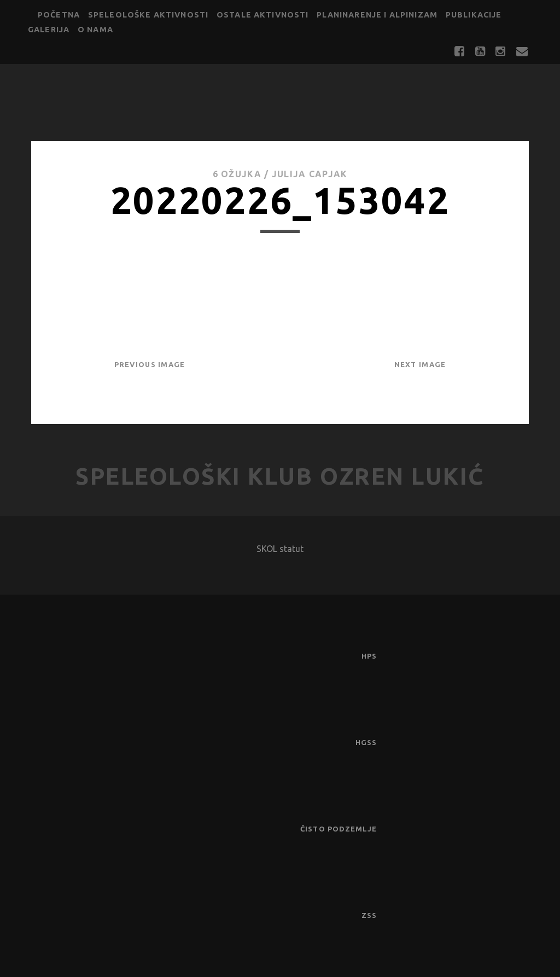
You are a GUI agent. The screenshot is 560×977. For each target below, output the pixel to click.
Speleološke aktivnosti (148, 15)
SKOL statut (280, 549)
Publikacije (474, 15)
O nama (95, 30)
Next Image (420, 364)
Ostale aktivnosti (263, 15)
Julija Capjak (310, 174)
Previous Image (150, 364)
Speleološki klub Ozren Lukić (280, 476)
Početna (59, 15)
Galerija (49, 30)
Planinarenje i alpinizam (377, 15)
